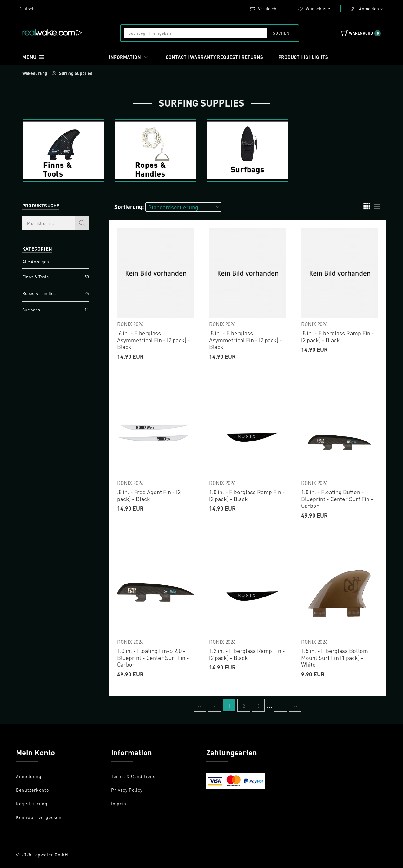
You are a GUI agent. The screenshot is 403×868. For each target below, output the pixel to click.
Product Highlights (303, 57)
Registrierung (32, 803)
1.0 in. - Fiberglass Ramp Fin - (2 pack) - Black (247, 495)
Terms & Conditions (133, 776)
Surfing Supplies (76, 73)
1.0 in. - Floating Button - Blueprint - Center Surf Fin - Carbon (337, 499)
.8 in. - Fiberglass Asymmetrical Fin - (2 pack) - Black (246, 340)
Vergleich (263, 8)
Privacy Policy (127, 790)
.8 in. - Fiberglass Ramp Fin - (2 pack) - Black (338, 336)
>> (295, 706)
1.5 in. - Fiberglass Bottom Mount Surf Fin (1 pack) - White (335, 657)
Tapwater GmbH (50, 854)
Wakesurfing (35, 73)
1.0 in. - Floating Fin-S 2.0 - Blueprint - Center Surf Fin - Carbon (153, 657)
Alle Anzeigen (36, 261)
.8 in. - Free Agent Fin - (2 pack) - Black (149, 495)
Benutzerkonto (32, 790)
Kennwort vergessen (39, 817)
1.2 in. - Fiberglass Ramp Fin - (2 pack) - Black (247, 654)
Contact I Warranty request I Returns (214, 57)
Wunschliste (314, 8)
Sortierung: (129, 207)
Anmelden (372, 8)
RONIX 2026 (130, 324)
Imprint (120, 803)
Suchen (281, 33)
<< (200, 706)
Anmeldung (29, 776)
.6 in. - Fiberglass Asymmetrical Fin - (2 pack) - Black (154, 340)
